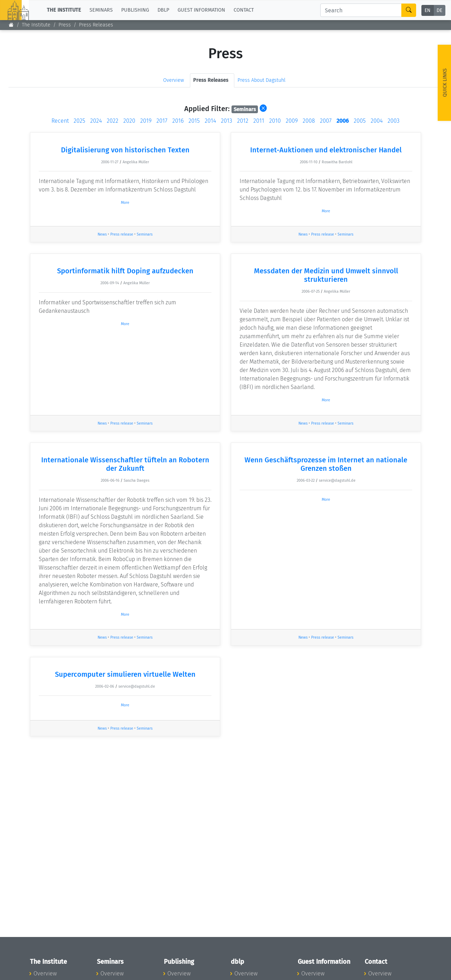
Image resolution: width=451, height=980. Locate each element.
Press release (122, 234)
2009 (292, 121)
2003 (394, 121)
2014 (210, 121)
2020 (129, 121)
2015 (194, 121)
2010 (275, 121)
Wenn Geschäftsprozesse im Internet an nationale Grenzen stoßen (326, 464)
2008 (309, 121)
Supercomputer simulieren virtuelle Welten (125, 674)
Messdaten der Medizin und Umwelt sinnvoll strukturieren (326, 275)
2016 (178, 121)
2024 (96, 121)
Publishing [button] (135, 10)
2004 (377, 121)
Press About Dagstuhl (261, 80)
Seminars (145, 234)
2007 (326, 121)
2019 (146, 121)
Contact (244, 10)
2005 (360, 121)
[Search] (361, 10)
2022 (113, 121)
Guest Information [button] (201, 10)
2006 (343, 121)
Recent (60, 121)
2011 (259, 121)
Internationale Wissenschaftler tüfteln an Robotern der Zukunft (125, 464)
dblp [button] (163, 10)
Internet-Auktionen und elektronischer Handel (326, 150)
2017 (162, 121)
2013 (227, 121)
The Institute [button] (64, 10)
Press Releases (96, 25)
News (102, 234)
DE (439, 10)
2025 (79, 121)
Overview (174, 80)
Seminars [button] (101, 10)
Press (65, 25)
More (125, 203)
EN (428, 10)
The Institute (36, 25)
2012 (243, 121)
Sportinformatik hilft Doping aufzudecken (125, 271)
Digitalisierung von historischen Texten (125, 150)
